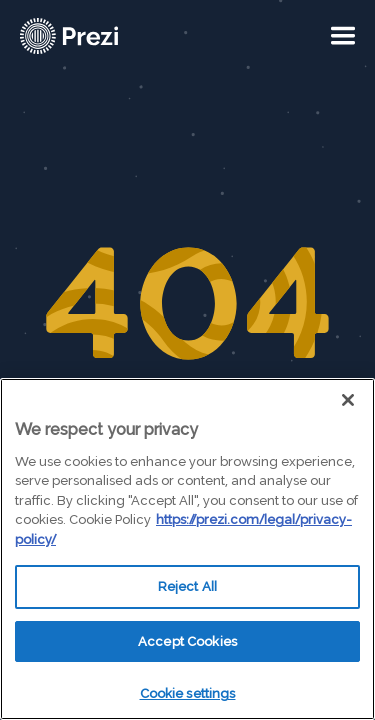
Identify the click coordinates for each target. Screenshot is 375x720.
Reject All (187, 586)
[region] (187, 549)
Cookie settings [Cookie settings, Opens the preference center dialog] (188, 693)
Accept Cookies (187, 641)
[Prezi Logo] (95, 36)
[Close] (348, 400)
